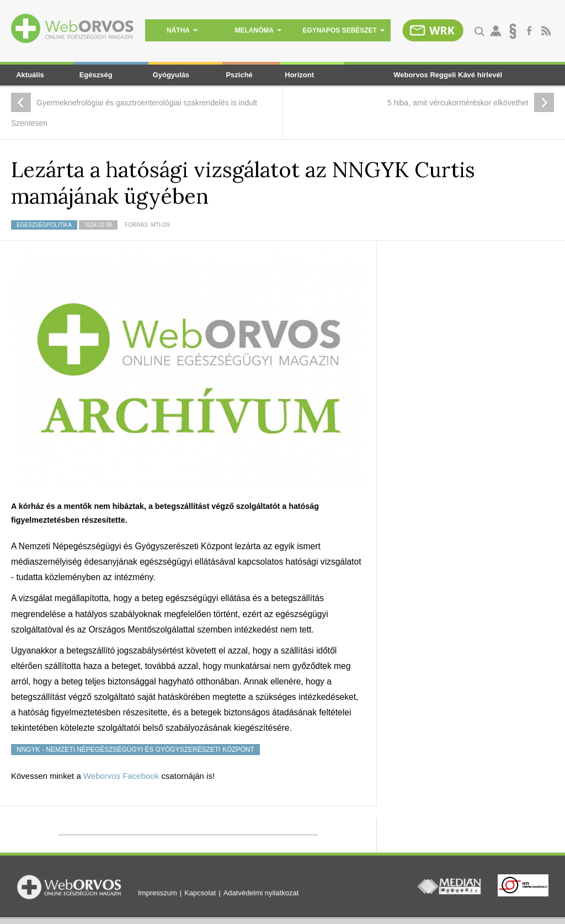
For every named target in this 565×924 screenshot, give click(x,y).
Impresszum (158, 893)
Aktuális (30, 75)
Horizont (299, 75)
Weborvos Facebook (121, 776)
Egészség (96, 75)
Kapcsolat (200, 893)
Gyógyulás (171, 75)
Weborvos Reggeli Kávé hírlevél (448, 75)
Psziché (239, 75)
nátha (182, 30)
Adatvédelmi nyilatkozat (261, 893)
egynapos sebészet (344, 30)
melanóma (258, 30)
